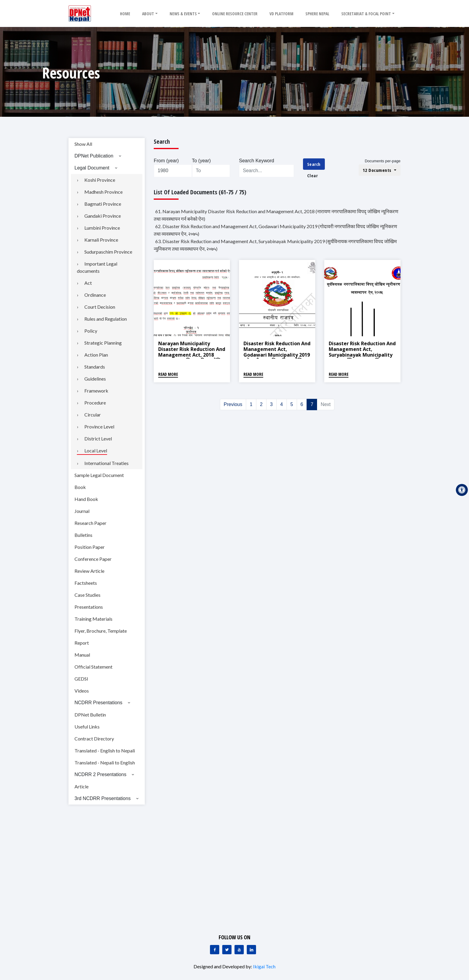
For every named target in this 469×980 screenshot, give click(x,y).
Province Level (99, 427)
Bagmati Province (103, 204)
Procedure (95, 403)
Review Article (89, 571)
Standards (95, 367)
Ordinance (95, 295)
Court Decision (100, 307)
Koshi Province (100, 180)
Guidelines (95, 379)
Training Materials (93, 619)
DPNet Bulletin (90, 715)
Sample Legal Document (99, 475)
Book (80, 487)
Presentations (89, 607)
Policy (91, 331)
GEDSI (81, 679)
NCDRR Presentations (98, 703)
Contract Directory (94, 739)
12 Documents (378, 170)
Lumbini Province (102, 228)
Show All (83, 144)
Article (82, 786)
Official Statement (93, 667)
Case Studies (87, 595)
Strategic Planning (103, 343)
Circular (93, 415)
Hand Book (86, 499)
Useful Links (87, 727)
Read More (168, 374)
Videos (82, 691)
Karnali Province (101, 240)
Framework (96, 391)
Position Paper (90, 547)
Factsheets (86, 583)
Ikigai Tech (264, 966)
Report (82, 643)
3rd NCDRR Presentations (103, 798)
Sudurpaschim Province (108, 252)
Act (88, 283)
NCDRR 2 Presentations (100, 774)
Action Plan (96, 355)
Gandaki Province (103, 216)
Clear (313, 175)
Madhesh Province (103, 192)
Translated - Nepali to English (105, 762)
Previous (233, 404)
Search (314, 164)
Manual (82, 655)
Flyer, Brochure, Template (101, 631)
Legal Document (92, 168)
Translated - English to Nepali (105, 750)
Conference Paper (93, 559)
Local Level (96, 450)
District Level (98, 438)
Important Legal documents (97, 267)
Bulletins (83, 535)
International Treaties (106, 463)
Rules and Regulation (106, 319)
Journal (82, 511)
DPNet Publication (94, 156)
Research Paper (90, 523)
